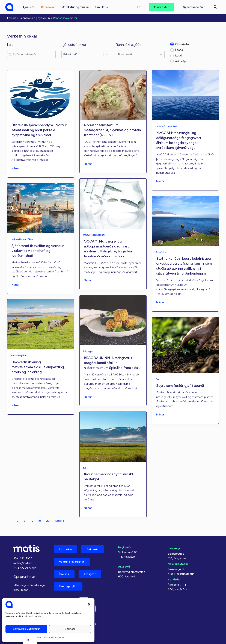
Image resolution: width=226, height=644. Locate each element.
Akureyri (124, 566)
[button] (89, 604)
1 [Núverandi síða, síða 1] (11, 520)
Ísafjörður (174, 579)
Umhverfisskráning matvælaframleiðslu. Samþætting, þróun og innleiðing (38, 367)
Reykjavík (125, 547)
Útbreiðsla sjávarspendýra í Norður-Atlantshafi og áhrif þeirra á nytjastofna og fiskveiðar (40, 130)
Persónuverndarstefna (54, 637)
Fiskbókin (93, 549)
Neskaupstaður (178, 564)
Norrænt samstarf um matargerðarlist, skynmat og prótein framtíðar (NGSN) (112, 130)
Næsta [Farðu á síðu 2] (59, 520)
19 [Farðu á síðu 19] (39, 520)
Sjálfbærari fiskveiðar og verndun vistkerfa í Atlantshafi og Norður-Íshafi (38, 250)
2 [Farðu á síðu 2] (18, 520)
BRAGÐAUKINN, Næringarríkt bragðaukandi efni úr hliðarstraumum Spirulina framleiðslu (112, 362)
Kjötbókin (65, 549)
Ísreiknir (64, 574)
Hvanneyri (174, 548)
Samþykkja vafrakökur (26, 629)
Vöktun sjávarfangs (72, 561)
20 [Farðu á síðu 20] (48, 520)
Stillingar (70, 629)
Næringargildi (68, 586)
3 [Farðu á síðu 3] (25, 520)
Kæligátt (90, 574)
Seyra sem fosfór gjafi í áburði (180, 385)
